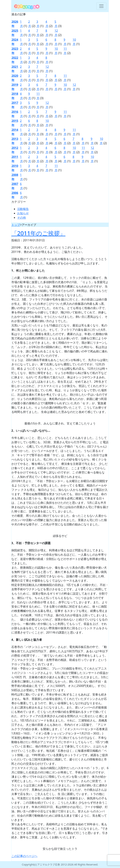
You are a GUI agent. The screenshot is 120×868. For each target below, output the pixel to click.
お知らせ (23, 213)
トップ (16, 225)
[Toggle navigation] (101, 6)
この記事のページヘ (24, 856)
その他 (22, 218)
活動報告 (23, 209)
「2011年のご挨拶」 (38, 233)
